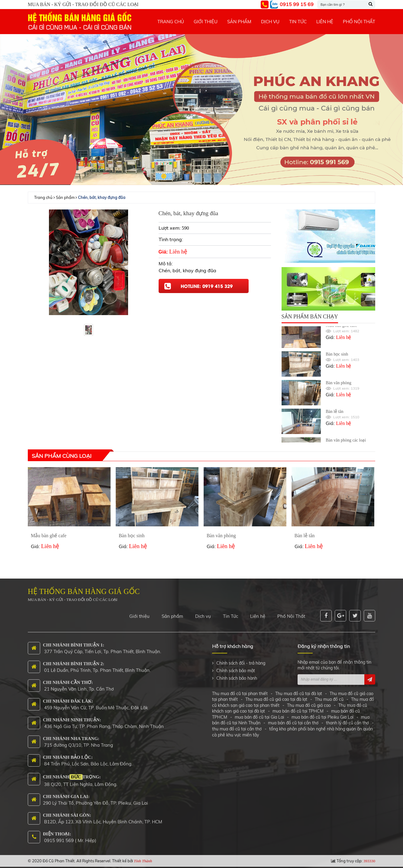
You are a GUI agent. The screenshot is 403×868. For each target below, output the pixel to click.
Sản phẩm (65, 197)
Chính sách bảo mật (236, 667)
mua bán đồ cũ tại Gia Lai (259, 714)
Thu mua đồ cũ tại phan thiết (240, 690)
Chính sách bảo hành (237, 675)
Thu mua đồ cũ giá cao (309, 702)
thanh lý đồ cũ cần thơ (347, 720)
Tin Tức (231, 613)
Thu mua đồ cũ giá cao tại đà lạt (276, 696)
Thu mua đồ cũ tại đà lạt (299, 690)
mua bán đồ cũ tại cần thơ (293, 720)
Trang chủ (43, 197)
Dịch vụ (203, 613)
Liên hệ (258, 613)
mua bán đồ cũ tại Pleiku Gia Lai (322, 714)
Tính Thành (143, 858)
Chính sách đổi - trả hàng (241, 660)
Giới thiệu (139, 613)
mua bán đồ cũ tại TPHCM (298, 708)
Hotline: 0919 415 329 (207, 286)
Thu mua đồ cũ (329, 696)
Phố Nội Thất (291, 613)
